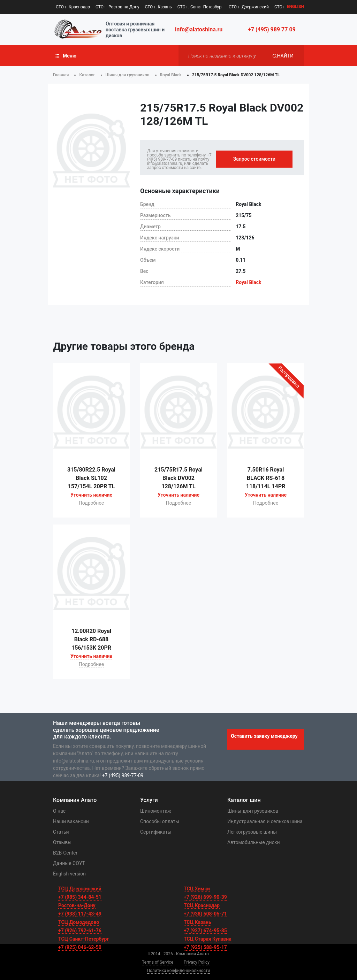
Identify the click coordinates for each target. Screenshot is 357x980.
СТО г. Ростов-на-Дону (117, 7)
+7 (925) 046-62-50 (80, 947)
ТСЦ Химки (197, 889)
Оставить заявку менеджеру (264, 736)
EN (295, 7)
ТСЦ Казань (198, 922)
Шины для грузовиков (253, 811)
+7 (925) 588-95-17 (205, 947)
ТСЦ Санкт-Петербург (83, 939)
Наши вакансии (71, 821)
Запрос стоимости (254, 159)
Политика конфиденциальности (179, 971)
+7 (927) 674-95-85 (205, 931)
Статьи (61, 832)
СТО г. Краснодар (73, 7)
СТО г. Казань (158, 7)
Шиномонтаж (156, 811)
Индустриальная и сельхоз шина (265, 821)
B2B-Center (65, 853)
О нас (59, 811)
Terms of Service (158, 962)
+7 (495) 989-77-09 (123, 775)
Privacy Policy (197, 962)
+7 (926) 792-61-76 (80, 931)
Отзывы (62, 842)
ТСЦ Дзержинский (80, 889)
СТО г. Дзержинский (249, 7)
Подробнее (91, 503)
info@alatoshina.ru (199, 29)
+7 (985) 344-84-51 (80, 897)
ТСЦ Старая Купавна (208, 939)
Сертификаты (156, 832)
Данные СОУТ (69, 863)
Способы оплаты (160, 821)
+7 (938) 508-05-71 (205, 914)
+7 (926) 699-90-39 (205, 897)
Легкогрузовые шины (252, 832)
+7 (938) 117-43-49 (80, 914)
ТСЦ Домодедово (79, 922)
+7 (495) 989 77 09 (272, 29)
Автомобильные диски (254, 842)
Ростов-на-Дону (77, 905)
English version (69, 874)
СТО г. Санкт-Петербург (200, 7)
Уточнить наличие (91, 495)
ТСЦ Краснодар (202, 905)
